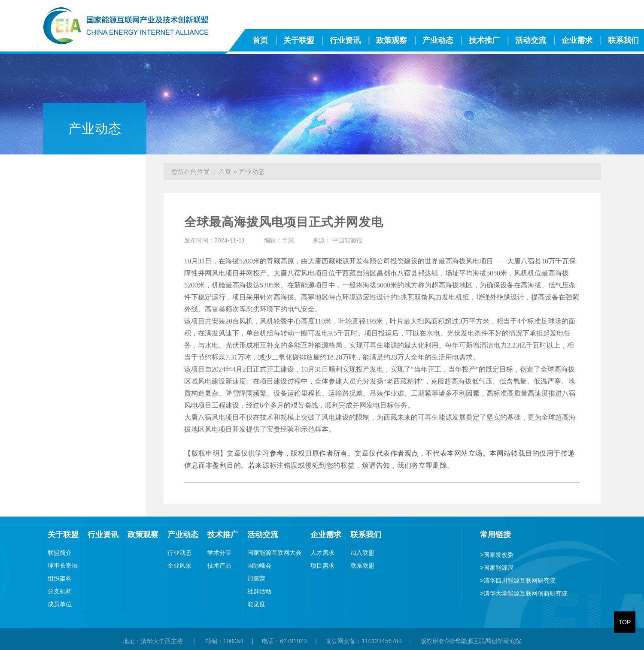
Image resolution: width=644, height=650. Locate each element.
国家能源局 (497, 568)
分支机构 (60, 591)
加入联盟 (362, 553)
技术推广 (484, 40)
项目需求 (322, 565)
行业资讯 (345, 40)
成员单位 (60, 604)
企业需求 (577, 40)
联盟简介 (60, 553)
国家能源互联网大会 (274, 553)
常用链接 (495, 535)
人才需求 (322, 553)
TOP (625, 622)
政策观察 (392, 40)
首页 (260, 40)
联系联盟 (362, 565)
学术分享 (219, 553)
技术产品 (219, 565)
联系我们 (366, 535)
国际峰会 (259, 565)
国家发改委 (497, 555)
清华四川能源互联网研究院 (518, 580)
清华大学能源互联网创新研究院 (524, 593)
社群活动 (259, 591)
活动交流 (531, 40)
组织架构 (60, 578)
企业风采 (179, 565)
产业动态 (438, 40)
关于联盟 (299, 40)
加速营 (256, 578)
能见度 (256, 604)
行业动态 (179, 553)
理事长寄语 (63, 565)
